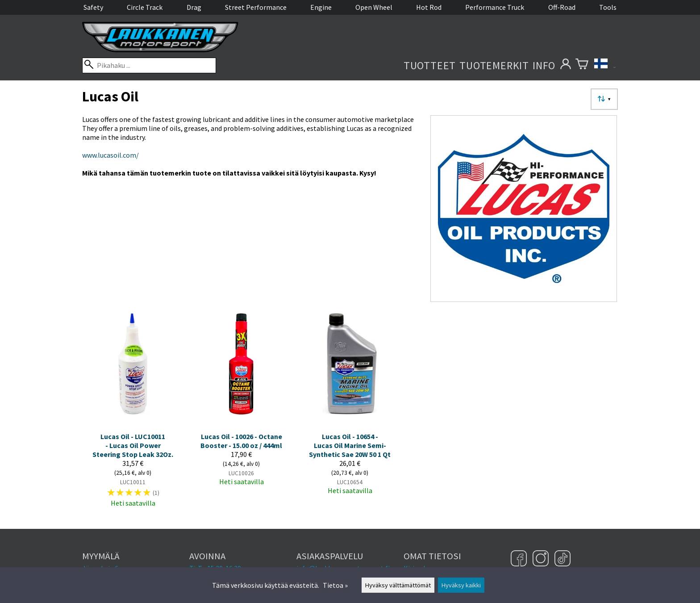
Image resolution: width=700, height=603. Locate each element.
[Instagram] (542, 559)
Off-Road (562, 7)
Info (544, 65)
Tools (608, 7)
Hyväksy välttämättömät (398, 585)
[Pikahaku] (149, 65)
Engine (321, 7)
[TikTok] (562, 559)
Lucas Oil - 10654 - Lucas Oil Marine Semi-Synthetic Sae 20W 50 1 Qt (350, 445)
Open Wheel (374, 7)
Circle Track (145, 7)
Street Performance (256, 7)
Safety (93, 7)
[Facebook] (520, 559)
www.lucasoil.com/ (110, 155)
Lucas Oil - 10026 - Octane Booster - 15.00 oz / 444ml (241, 441)
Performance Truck (495, 7)
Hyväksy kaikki (461, 585)
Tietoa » (335, 585)
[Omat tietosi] (565, 65)
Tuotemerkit (494, 65)
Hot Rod (429, 7)
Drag (194, 7)
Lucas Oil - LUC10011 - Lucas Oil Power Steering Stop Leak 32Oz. (133, 445)
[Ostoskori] (582, 65)
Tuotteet (430, 65)
